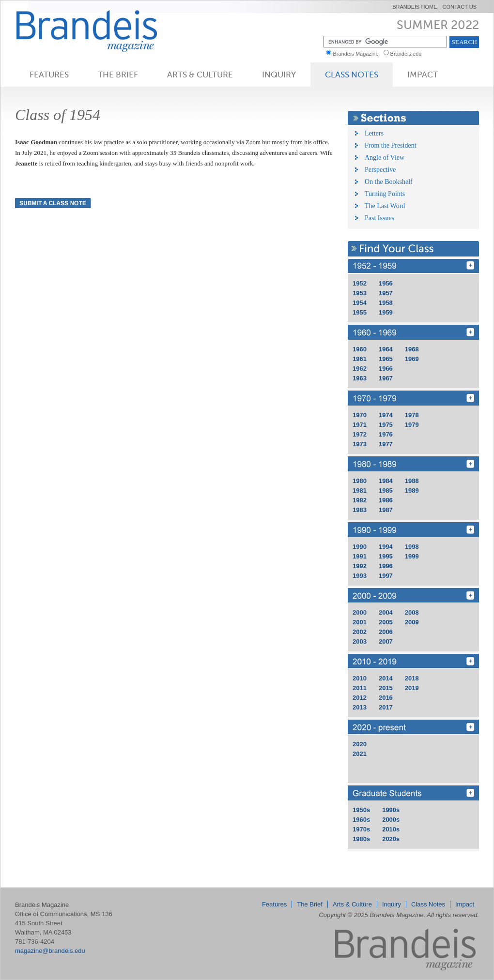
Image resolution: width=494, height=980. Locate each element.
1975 (386, 425)
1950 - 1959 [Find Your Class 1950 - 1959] (413, 266)
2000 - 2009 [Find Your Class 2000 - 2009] (413, 596)
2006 (386, 632)
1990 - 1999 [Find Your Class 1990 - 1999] (413, 530)
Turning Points (385, 194)
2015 (386, 688)
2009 (412, 622)
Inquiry (279, 75)
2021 (360, 754)
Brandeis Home (415, 7)
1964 (386, 349)
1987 (386, 510)
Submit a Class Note (53, 203)
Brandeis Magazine (103, 31)
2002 (360, 632)
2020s (391, 839)
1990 (360, 547)
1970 (360, 415)
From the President (391, 145)
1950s (361, 810)
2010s (391, 829)
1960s (361, 820)
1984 (386, 481)
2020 (360, 744)
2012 (360, 698)
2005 (386, 622)
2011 (360, 688)
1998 (412, 547)
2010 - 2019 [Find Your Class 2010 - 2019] (413, 661)
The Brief (118, 75)
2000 (360, 612)
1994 (386, 547)
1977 (386, 444)
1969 (412, 359)
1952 (360, 283)
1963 (360, 378)
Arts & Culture (200, 75)
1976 (386, 434)
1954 (360, 303)
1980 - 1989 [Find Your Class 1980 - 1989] (413, 464)
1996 (386, 566)
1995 (386, 556)
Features (49, 75)
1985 (386, 490)
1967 (386, 378)
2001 (360, 622)
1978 (412, 415)
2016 (386, 698)
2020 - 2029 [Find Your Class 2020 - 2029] (413, 727)
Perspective (380, 170)
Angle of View (385, 158)
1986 (386, 500)
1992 (360, 566)
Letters (374, 133)
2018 (412, 678)
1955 (360, 312)
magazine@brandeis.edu (50, 951)
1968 (412, 349)
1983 (360, 510)
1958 (386, 303)
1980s (361, 839)
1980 (360, 481)
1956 (386, 283)
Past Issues (379, 218)
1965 (386, 359)
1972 (360, 434)
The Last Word (385, 206)
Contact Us (460, 7)
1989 (412, 490)
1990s (391, 810)
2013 (360, 707)
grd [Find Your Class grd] (413, 793)
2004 (386, 612)
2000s (391, 820)
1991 (360, 556)
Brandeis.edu (408, 54)
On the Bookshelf (389, 182)
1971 (360, 425)
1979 (412, 425)
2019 (412, 688)
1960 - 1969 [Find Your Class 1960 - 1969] (413, 332)
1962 (360, 369)
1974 (386, 415)
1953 (360, 293)
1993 (360, 576)
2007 (386, 641)
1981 (360, 490)
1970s (361, 829)
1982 (360, 500)
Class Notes (352, 75)
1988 (412, 481)
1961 (360, 359)
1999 (412, 556)
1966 (386, 369)
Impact (423, 75)
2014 (386, 678)
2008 (412, 612)
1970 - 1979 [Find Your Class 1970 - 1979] (413, 398)
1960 (360, 349)
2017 (386, 707)
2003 (360, 641)
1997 (386, 576)
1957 (386, 293)
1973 (360, 444)
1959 (386, 312)
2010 (360, 678)
